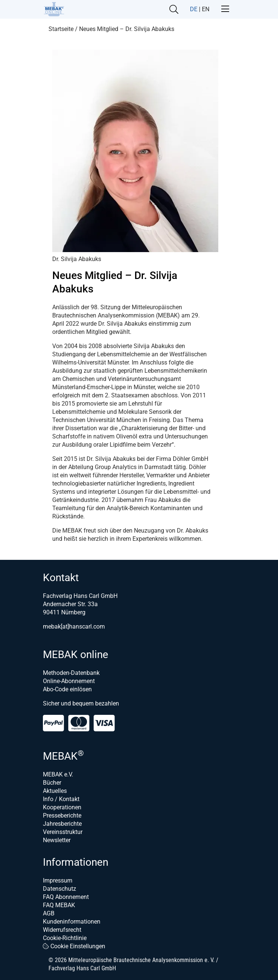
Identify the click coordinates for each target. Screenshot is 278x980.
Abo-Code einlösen (67, 689)
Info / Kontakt (61, 799)
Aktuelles (55, 791)
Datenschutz (60, 889)
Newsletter (57, 840)
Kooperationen (62, 807)
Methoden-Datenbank (71, 673)
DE (194, 9)
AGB (49, 913)
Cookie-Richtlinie (65, 938)
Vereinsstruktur (63, 832)
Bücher (52, 783)
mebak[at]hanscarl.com (74, 627)
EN (206, 9)
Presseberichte (62, 815)
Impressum (58, 880)
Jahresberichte (62, 824)
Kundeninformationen (72, 922)
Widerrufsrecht (62, 930)
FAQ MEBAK (59, 905)
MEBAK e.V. (58, 774)
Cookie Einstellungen (74, 946)
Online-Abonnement (69, 681)
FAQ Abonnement (66, 897)
